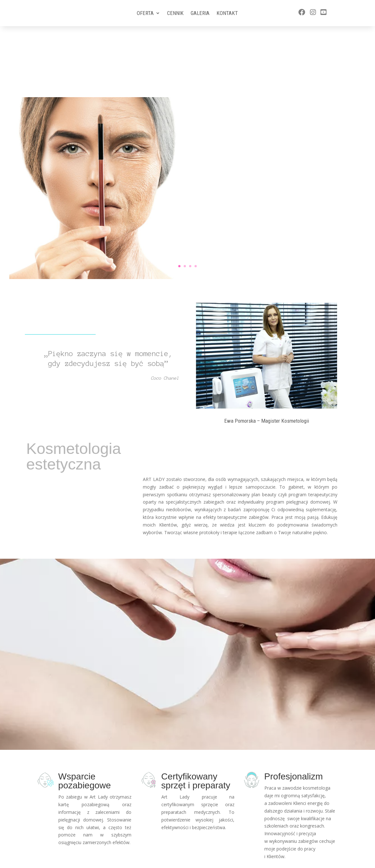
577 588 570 (297, 847)
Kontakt (227, 14)
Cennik (175, 14)
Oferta (145, 14)
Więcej (280, 128)
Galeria (200, 14)
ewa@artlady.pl (301, 859)
